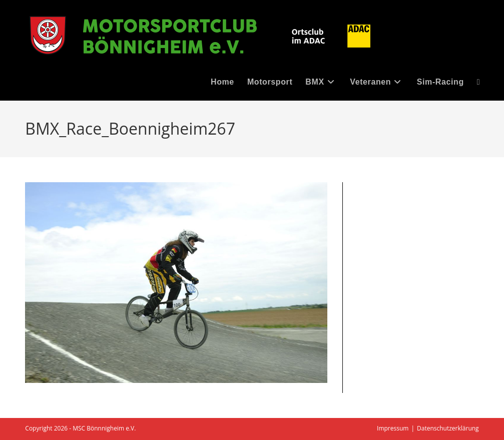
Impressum (393, 428)
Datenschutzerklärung (448, 428)
